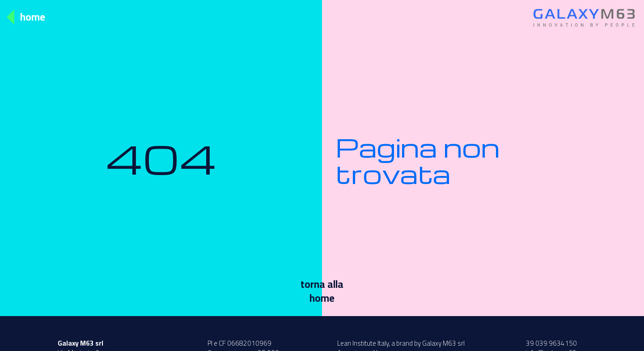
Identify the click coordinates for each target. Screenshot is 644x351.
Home (33, 17)
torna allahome (322, 291)
